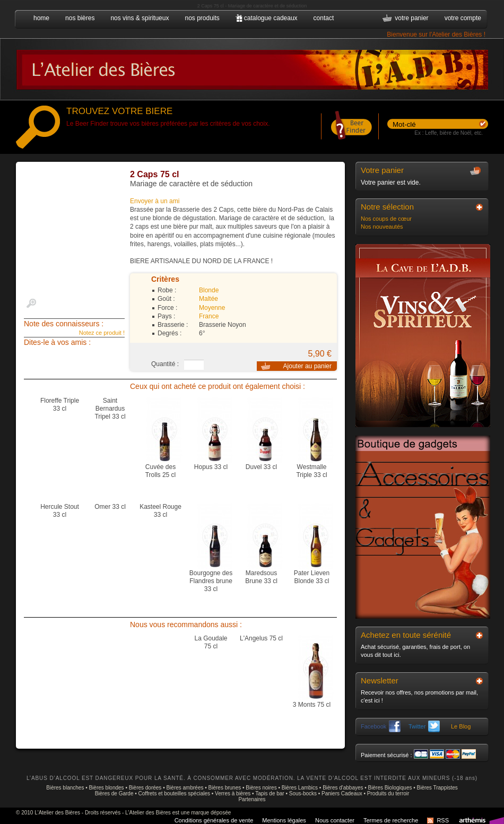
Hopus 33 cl (211, 467)
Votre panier (382, 170)
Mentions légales (284, 820)
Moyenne (212, 308)
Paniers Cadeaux (342, 793)
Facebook (381, 726)
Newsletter (380, 680)
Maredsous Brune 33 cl (261, 577)
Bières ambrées (185, 788)
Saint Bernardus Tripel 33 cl (110, 409)
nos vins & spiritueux (140, 18)
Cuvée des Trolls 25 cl (161, 471)
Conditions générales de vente (214, 820)
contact (324, 18)
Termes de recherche (391, 820)
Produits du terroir (388, 793)
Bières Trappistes (437, 788)
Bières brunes (225, 788)
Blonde (209, 290)
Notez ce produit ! (102, 333)
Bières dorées (145, 788)
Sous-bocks (303, 793)
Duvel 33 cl (261, 467)
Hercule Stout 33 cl (60, 511)
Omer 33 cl (110, 507)
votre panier (411, 18)
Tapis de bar (270, 793)
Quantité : (165, 364)
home (41, 18)
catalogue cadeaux (271, 18)
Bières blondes (106, 788)
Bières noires (261, 788)
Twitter (424, 726)
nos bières (80, 18)
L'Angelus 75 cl (261, 638)
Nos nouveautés (382, 227)
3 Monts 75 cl (312, 705)
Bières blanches (65, 788)
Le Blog (461, 726)
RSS (443, 820)
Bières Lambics (300, 788)
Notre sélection (387, 207)
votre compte (463, 18)
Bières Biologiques (390, 788)
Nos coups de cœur (386, 219)
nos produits (202, 18)
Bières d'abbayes (343, 788)
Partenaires (252, 799)
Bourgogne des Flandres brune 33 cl (211, 581)
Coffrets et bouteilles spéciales (174, 793)
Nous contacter (335, 820)
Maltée (208, 299)
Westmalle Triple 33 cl (311, 471)
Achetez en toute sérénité (406, 635)
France (209, 316)
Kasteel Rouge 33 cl (160, 511)
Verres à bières (233, 793)
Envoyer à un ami (155, 201)
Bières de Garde (114, 793)
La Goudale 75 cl (211, 642)
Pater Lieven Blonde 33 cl (312, 577)
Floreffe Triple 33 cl (60, 405)
